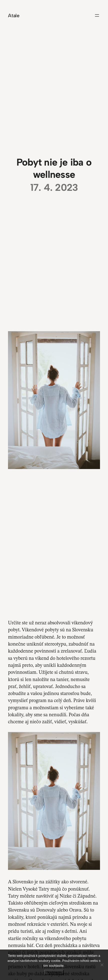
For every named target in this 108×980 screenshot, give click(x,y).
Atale (14, 15)
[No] (102, 965)
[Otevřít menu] (97, 15)
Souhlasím (54, 972)
